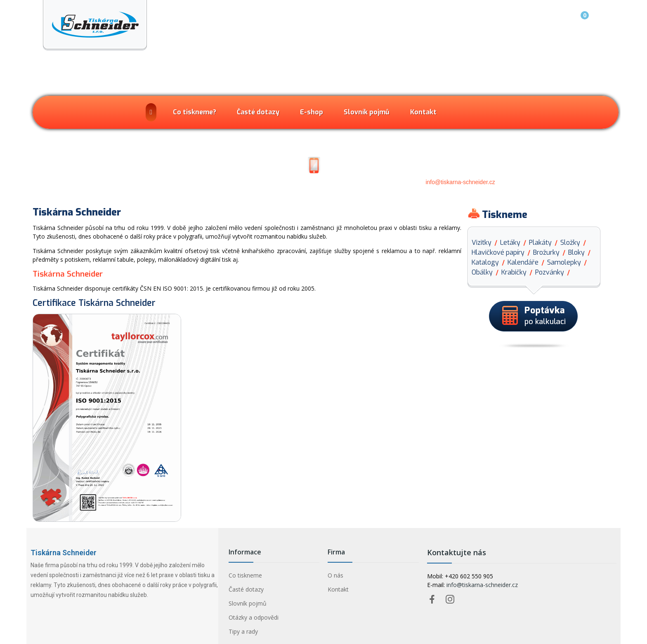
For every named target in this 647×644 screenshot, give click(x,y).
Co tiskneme (245, 575)
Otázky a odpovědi (254, 617)
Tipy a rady (243, 631)
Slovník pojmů (248, 603)
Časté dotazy (246, 589)
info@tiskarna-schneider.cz (460, 182)
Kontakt (338, 589)
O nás (335, 575)
